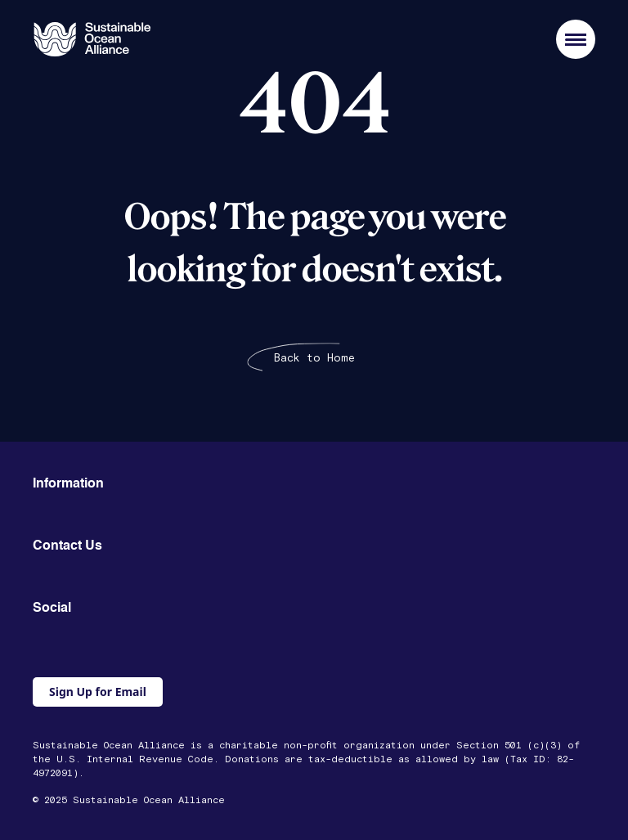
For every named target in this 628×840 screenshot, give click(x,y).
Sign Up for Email (98, 692)
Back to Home (314, 358)
